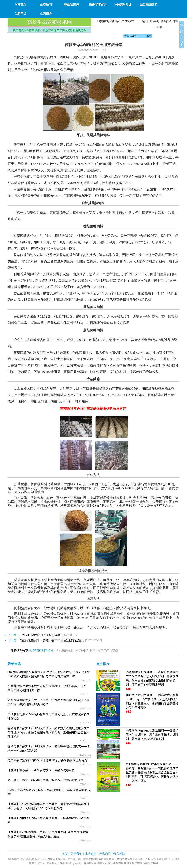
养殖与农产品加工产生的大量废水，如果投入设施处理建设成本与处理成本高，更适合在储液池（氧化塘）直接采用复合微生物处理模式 (49, 732)
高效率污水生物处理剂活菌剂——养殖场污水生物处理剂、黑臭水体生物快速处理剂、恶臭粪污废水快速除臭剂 (152, 735)
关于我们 (76, 854)
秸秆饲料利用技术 (42, 651)
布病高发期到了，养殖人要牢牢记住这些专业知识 (51, 640)
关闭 (182, 25)
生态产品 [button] (20, 14)
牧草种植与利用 (85, 651)
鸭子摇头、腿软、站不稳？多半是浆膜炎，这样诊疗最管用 (46, 780)
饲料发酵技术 (64, 651)
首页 (144, 21)
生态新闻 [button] (46, 4)
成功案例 (154, 21)
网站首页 (20, 4)
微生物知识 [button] (72, 4)
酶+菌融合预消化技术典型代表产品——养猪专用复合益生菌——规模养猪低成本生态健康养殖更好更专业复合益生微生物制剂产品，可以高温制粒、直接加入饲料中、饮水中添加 (152, 772)
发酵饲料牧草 (19, 651)
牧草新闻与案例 (108, 651)
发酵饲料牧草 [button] (97, 4)
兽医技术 (166, 21)
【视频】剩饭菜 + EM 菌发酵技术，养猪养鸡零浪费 (41, 770)
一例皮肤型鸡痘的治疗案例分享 (40, 635)
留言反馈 (119, 854)
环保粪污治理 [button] (123, 4)
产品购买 (105, 854)
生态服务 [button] (46, 14)
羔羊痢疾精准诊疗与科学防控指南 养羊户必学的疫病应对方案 (47, 760)
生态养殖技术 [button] (148, 4)
